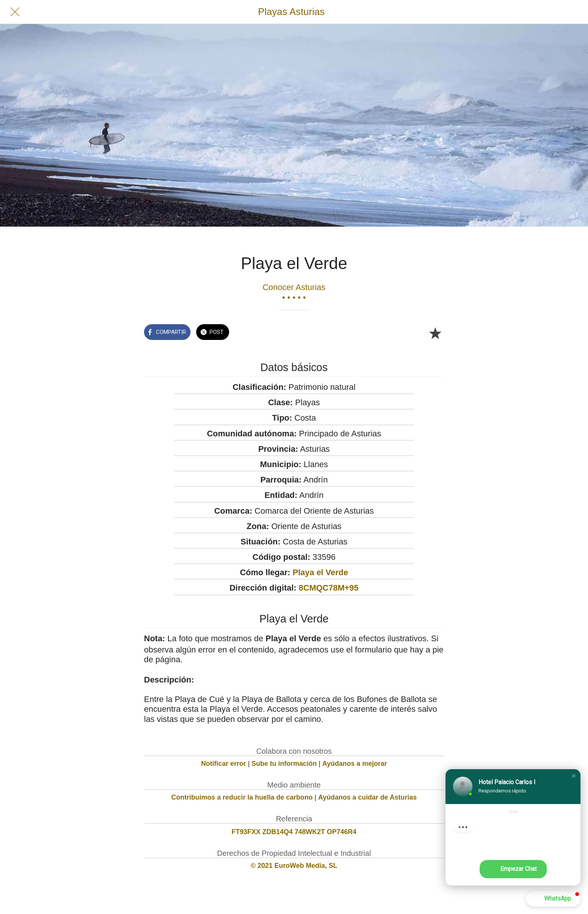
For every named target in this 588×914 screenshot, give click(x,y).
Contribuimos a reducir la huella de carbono (242, 797)
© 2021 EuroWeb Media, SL (294, 866)
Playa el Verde (320, 572)
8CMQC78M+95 (329, 588)
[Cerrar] (15, 12)
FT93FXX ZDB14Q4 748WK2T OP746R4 (294, 832)
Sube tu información (284, 764)
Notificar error (223, 764)
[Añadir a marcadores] (435, 333)
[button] (574, 776)
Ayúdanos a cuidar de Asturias (368, 797)
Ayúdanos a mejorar (355, 764)
